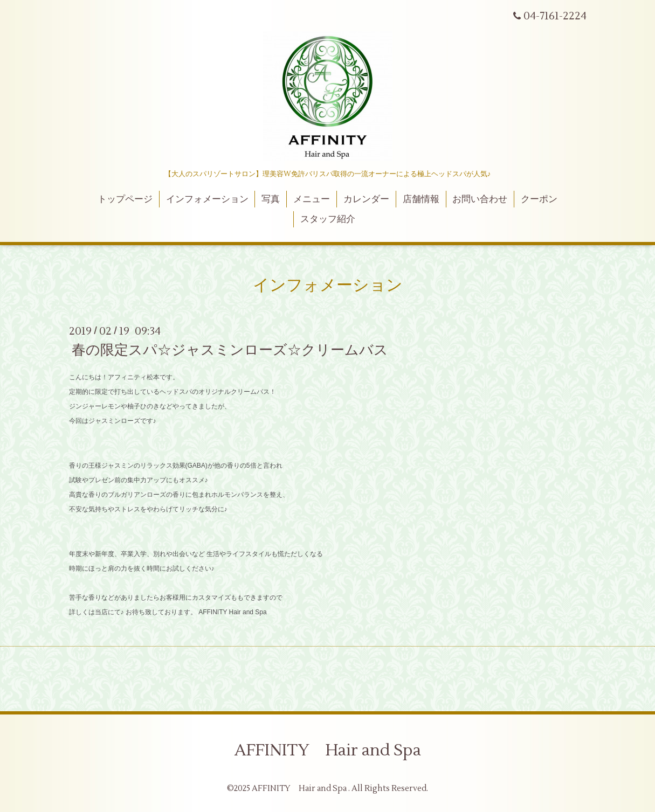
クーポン (539, 199)
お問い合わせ (480, 199)
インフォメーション (207, 199)
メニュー (312, 199)
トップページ (125, 199)
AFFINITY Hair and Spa (328, 750)
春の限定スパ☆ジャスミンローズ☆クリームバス (230, 350)
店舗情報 (421, 199)
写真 (271, 199)
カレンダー (366, 199)
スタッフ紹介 (328, 219)
